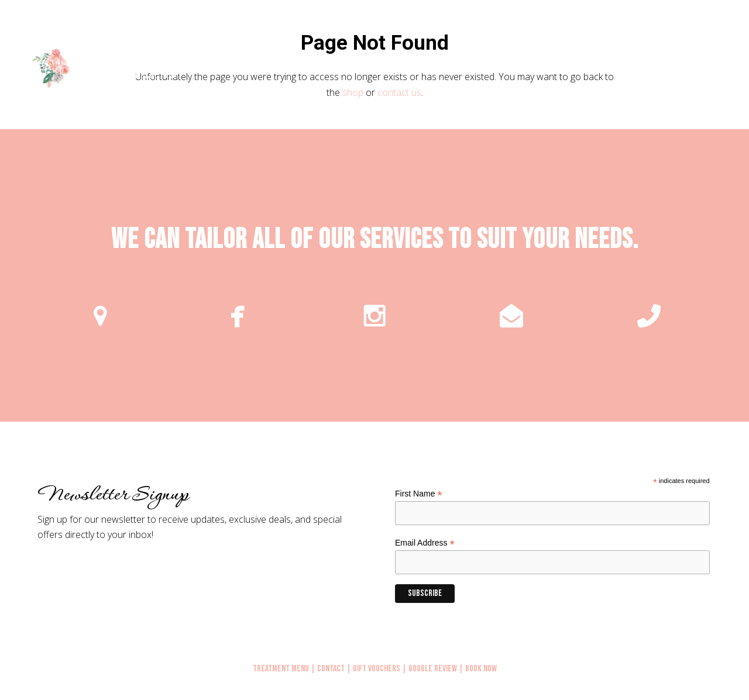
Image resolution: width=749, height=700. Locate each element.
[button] (727, 67)
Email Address (425, 543)
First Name (419, 494)
